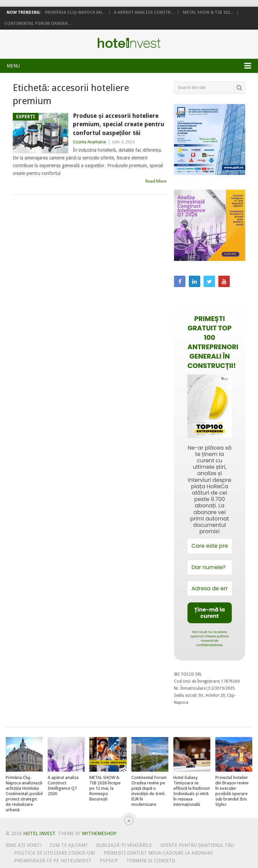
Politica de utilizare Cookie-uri (55, 853)
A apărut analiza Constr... (144, 12)
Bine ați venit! (24, 845)
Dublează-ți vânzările (124, 845)
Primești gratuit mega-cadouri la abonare (158, 853)
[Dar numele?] (210, 567)
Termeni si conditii (151, 861)
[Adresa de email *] (210, 588)
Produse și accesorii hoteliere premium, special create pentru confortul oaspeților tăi (119, 124)
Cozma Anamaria (89, 142)
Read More (156, 181)
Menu (13, 66)
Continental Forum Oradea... (38, 24)
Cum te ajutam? (69, 845)
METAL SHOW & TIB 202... (208, 12)
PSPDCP (109, 861)
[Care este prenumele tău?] (210, 546)
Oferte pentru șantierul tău (197, 845)
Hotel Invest (129, 43)
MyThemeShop (99, 833)
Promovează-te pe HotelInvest (53, 861)
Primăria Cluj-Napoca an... (75, 12)
